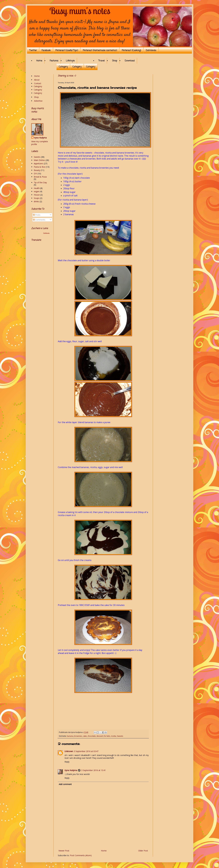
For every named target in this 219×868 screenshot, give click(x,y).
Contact (38, 83)
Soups (37, 198)
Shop (115, 61)
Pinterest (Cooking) (131, 51)
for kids (107, 736)
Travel (102, 61)
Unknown (69, 751)
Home (39, 61)
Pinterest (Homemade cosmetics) (100, 51)
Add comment (65, 784)
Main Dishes (39, 160)
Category (63, 67)
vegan (37, 191)
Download (130, 61)
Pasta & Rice (40, 167)
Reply (67, 762)
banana (70, 736)
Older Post (143, 851)
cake (85, 736)
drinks (36, 201)
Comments (39, 220)
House (37, 195)
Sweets (120, 736)
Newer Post (64, 851)
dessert (100, 736)
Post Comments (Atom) (81, 855)
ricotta (113, 736)
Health (37, 188)
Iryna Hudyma (71, 770)
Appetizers (39, 163)
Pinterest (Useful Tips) (67, 51)
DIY (35, 174)
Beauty (37, 170)
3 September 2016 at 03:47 (86, 751)
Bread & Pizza (40, 177)
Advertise (38, 101)
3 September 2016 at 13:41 (94, 770)
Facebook (46, 51)
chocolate (92, 736)
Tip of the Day (40, 182)
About (37, 80)
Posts (37, 215)
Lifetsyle (70, 61)
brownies (78, 736)
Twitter (33, 51)
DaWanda (151, 51)
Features (54, 61)
